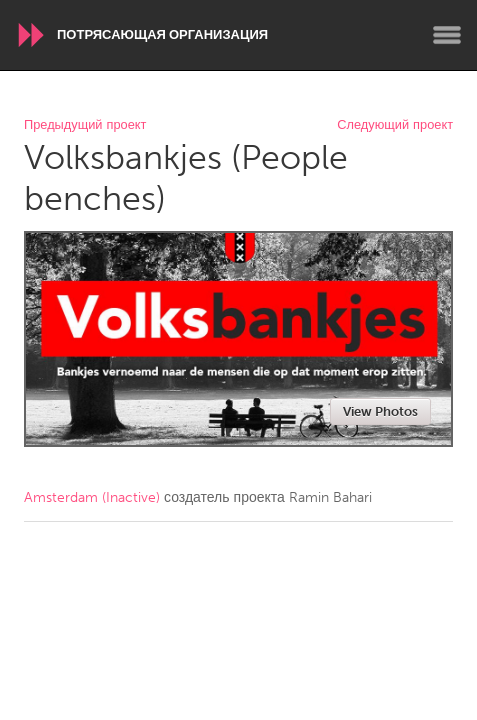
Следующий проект (395, 125)
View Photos (380, 411)
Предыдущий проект (85, 125)
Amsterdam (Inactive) (92, 497)
